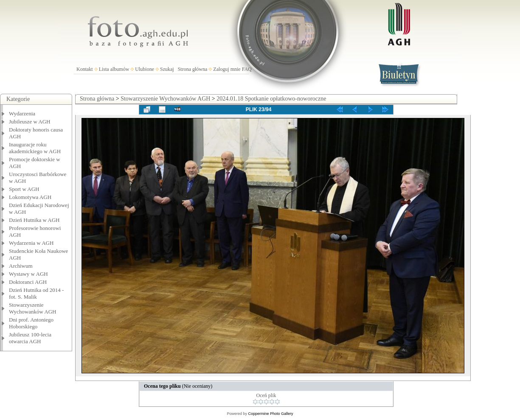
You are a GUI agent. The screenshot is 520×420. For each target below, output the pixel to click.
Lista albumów (114, 69)
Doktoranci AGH (28, 282)
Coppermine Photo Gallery (270, 414)
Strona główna (193, 69)
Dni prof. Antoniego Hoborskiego (31, 323)
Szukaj (167, 69)
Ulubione (145, 69)
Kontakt (85, 69)
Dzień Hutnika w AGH (34, 220)
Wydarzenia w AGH (31, 243)
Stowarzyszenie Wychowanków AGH (33, 308)
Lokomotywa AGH (30, 197)
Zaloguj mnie (227, 69)
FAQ (247, 69)
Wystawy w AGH (28, 274)
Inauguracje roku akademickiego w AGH (35, 148)
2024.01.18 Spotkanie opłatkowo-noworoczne (271, 99)
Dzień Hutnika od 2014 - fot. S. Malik (36, 293)
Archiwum (21, 266)
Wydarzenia (22, 113)
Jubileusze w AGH (30, 122)
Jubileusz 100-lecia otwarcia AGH (30, 338)
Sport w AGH (24, 189)
